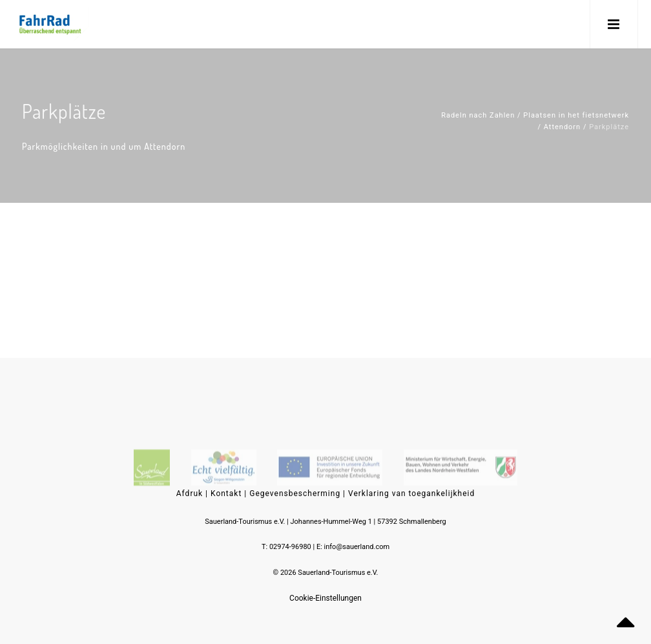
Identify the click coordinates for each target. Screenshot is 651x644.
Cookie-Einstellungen (325, 598)
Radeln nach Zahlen (478, 115)
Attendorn (562, 127)
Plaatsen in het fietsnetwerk (576, 115)
